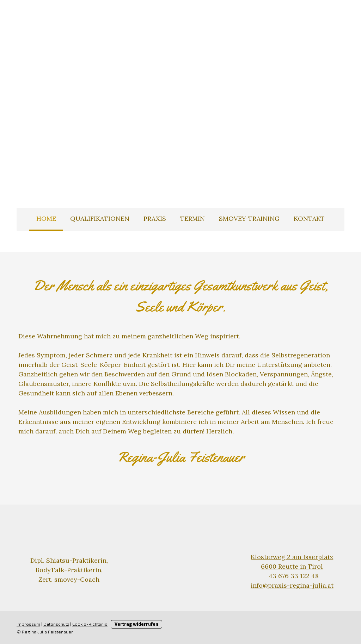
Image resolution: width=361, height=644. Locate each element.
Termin (192, 218)
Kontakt (309, 218)
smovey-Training (249, 218)
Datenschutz (56, 624)
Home (46, 218)
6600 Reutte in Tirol (292, 566)
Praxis (155, 218)
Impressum (28, 624)
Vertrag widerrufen (136, 624)
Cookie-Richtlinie (90, 624)
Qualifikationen (100, 218)
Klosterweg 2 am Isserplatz (292, 557)
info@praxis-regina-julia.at (292, 585)
